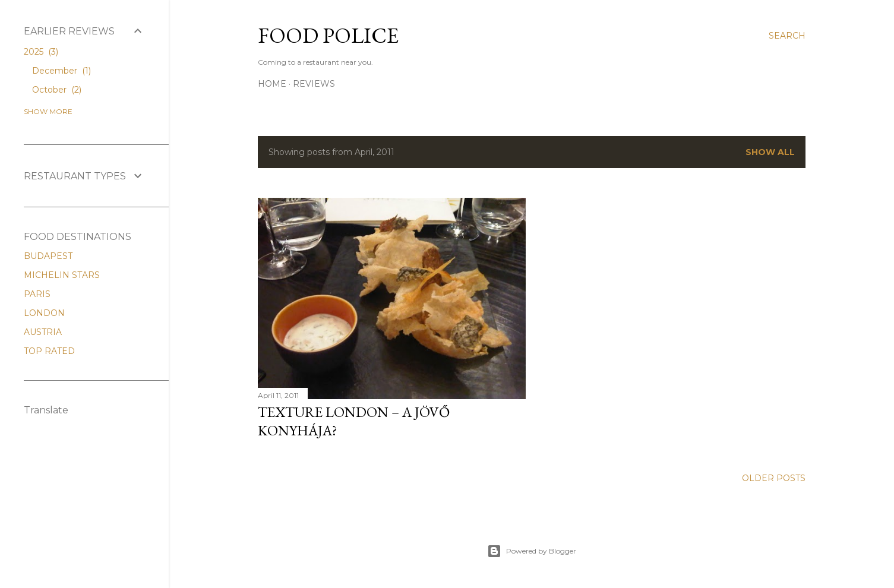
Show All (770, 152)
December (61, 71)
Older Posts (774, 478)
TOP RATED (49, 351)
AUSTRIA (43, 332)
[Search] (787, 36)
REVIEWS (314, 84)
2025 (41, 52)
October (57, 90)
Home (272, 84)
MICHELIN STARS (62, 275)
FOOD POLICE (328, 35)
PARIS (37, 294)
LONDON (44, 313)
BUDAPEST (48, 256)
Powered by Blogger (532, 551)
